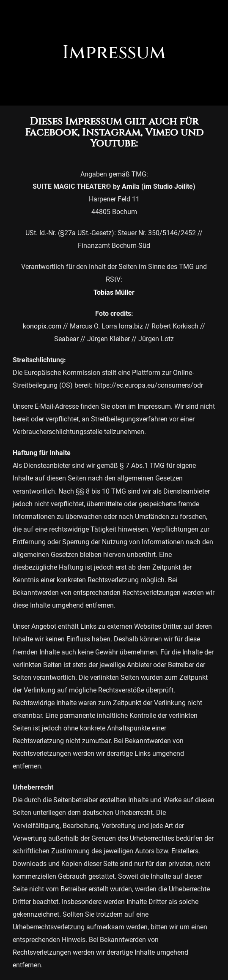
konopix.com (42, 326)
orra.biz (132, 326)
